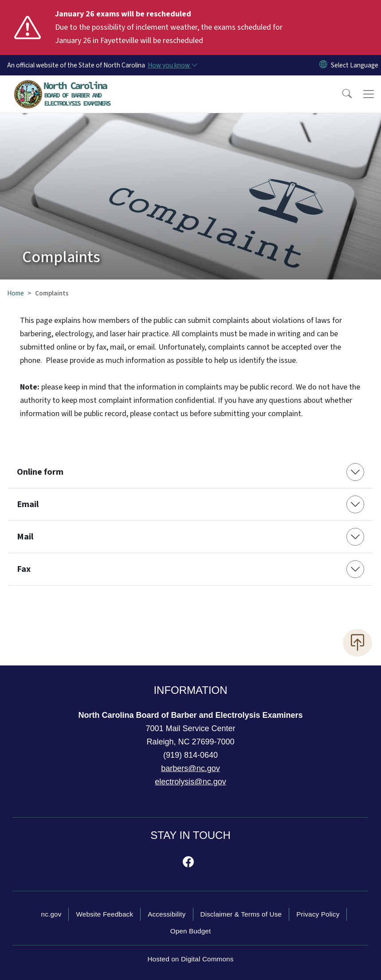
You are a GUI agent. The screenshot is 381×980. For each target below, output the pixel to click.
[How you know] (172, 65)
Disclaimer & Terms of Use (241, 914)
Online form (40, 472)
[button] (341, 94)
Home (16, 293)
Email (28, 504)
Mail (25, 537)
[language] (355, 65)
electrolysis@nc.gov (190, 782)
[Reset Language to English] (323, 65)
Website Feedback (104, 914)
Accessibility (167, 914)
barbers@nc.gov (190, 768)
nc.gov (51, 914)
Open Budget (191, 931)
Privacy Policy (318, 914)
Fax (24, 569)
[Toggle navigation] (369, 94)
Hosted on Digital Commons (190, 959)
